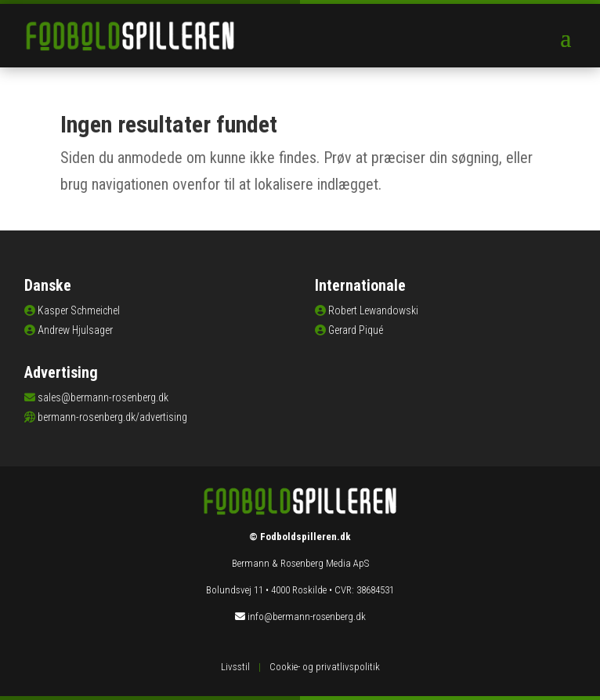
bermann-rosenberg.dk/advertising (112, 417)
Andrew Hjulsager (75, 330)
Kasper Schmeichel (79, 310)
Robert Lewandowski (373, 310)
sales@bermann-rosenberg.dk (103, 397)
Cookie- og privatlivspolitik (325, 667)
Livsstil (235, 667)
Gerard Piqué (356, 330)
